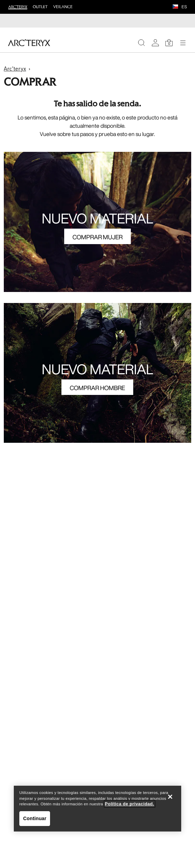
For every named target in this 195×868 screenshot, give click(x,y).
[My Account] (155, 43)
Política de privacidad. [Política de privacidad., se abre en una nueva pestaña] (130, 804)
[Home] (29, 43)
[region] (97, 809)
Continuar (35, 818)
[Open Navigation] (183, 43)
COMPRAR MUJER (97, 237)
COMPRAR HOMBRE (97, 388)
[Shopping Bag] (169, 43)
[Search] (142, 43)
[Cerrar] (170, 797)
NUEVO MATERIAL (97, 218)
